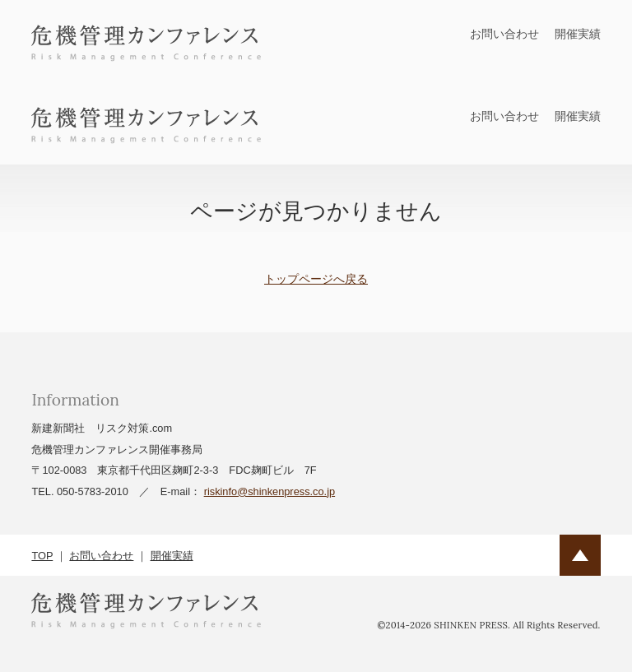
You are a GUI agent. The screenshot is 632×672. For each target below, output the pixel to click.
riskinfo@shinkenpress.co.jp (270, 491)
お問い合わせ (504, 34)
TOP (42, 556)
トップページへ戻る (316, 279)
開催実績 (578, 34)
